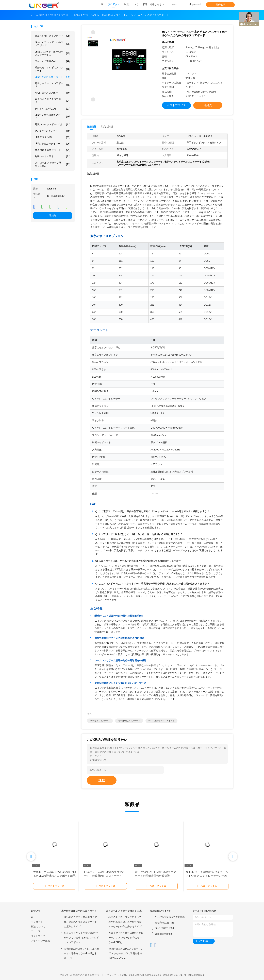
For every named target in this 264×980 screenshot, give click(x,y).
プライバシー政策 (40, 941)
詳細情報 (92, 127)
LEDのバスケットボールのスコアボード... (53, 53)
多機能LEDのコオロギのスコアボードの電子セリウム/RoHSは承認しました (81, 953)
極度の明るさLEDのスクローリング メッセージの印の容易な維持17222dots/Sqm (126, 953)
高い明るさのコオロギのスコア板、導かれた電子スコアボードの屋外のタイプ (80, 922)
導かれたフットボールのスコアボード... (53, 44)
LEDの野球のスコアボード (53, 77)
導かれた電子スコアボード (53, 36)
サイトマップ (38, 936)
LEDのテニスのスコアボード (53, 116)
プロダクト (37, 922)
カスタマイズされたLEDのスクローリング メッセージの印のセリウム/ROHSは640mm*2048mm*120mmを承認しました (126, 938)
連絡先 (53, 215)
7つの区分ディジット (53, 131)
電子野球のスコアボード (129, 721)
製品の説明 (107, 127)
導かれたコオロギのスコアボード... (53, 69)
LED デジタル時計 (53, 137)
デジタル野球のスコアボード (161, 721)
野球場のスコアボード (100, 721)
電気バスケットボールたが (53, 125)
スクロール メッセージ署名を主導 (124, 911)
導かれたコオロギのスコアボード (79, 911)
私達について (38, 926)
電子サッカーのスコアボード (53, 85)
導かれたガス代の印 (53, 61)
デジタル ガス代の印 (53, 109)
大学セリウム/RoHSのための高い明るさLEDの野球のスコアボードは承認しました (55, 876)
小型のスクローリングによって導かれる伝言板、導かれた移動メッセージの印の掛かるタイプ (125, 922)
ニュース (36, 931)
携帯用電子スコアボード (53, 150)
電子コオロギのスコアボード (53, 101)
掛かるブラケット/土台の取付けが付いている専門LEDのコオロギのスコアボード (81, 938)
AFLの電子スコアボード (53, 93)
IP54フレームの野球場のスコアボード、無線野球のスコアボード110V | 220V (104, 876)
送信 (102, 780)
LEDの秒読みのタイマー (53, 144)
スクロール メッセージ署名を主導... (53, 164)
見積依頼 (220, 5)
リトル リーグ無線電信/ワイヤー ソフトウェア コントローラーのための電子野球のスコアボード (207, 876)
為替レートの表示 (53, 156)
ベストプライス (176, 105)
